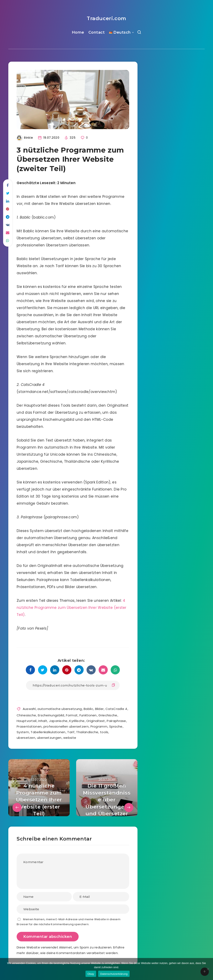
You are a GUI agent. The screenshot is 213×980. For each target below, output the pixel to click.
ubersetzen (26, 738)
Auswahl (29, 709)
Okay (91, 974)
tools (104, 732)
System (23, 732)
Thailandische (87, 732)
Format (72, 715)
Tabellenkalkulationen (48, 732)
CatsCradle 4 (116, 709)
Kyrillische (77, 721)
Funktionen (88, 715)
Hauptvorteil (27, 721)
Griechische (108, 715)
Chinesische (26, 715)
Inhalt (43, 721)
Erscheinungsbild (51, 715)
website (70, 738)
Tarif (71, 732)
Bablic (88, 709)
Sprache (116, 726)
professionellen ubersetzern (66, 726)
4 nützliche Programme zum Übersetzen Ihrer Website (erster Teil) (72, 608)
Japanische (58, 721)
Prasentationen (29, 726)
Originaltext (96, 721)
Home (78, 32)
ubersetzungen (49, 738)
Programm (99, 726)
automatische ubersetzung (60, 709)
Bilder (99, 709)
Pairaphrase (116, 721)
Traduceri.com (106, 18)
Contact (97, 32)
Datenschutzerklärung (114, 974)
